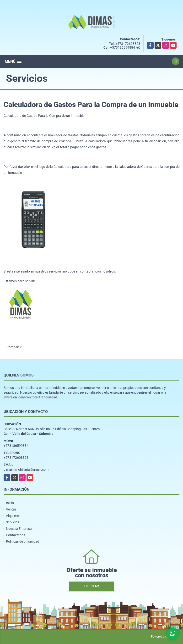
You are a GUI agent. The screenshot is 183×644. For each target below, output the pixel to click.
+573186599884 (123, 47)
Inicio (10, 503)
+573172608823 (128, 44)
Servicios (13, 522)
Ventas (11, 509)
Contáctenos (16, 535)
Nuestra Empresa (19, 529)
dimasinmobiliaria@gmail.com (26, 469)
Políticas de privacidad (23, 541)
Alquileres (13, 516)
